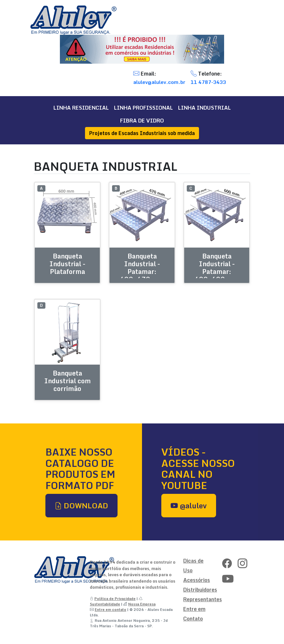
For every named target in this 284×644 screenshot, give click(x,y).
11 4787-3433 (208, 82)
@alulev (189, 506)
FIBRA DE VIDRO (142, 121)
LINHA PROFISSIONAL (143, 108)
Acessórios (197, 580)
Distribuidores (200, 590)
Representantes (203, 599)
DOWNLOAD (81, 506)
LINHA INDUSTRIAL (204, 108)
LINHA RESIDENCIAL (81, 108)
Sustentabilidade (105, 604)
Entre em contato (110, 609)
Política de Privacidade (115, 599)
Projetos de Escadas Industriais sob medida (142, 133)
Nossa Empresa (142, 604)
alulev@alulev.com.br (159, 82)
